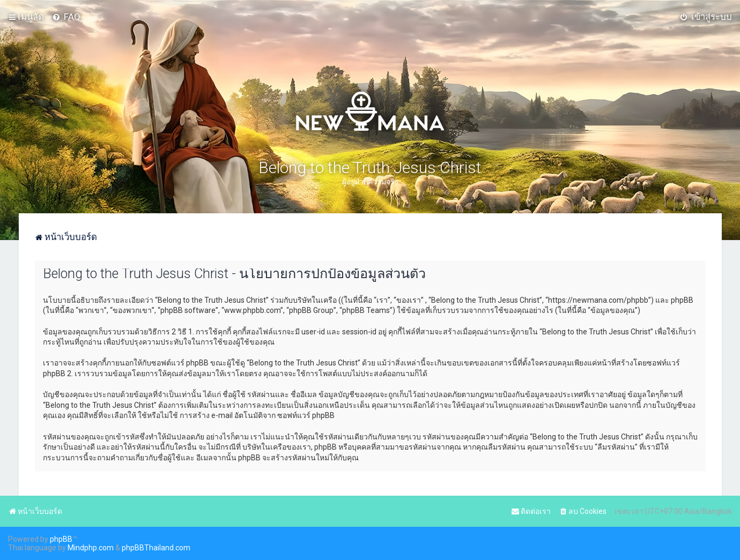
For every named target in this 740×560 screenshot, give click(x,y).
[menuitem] (66, 17)
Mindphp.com (91, 548)
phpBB (61, 539)
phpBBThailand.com (156, 548)
